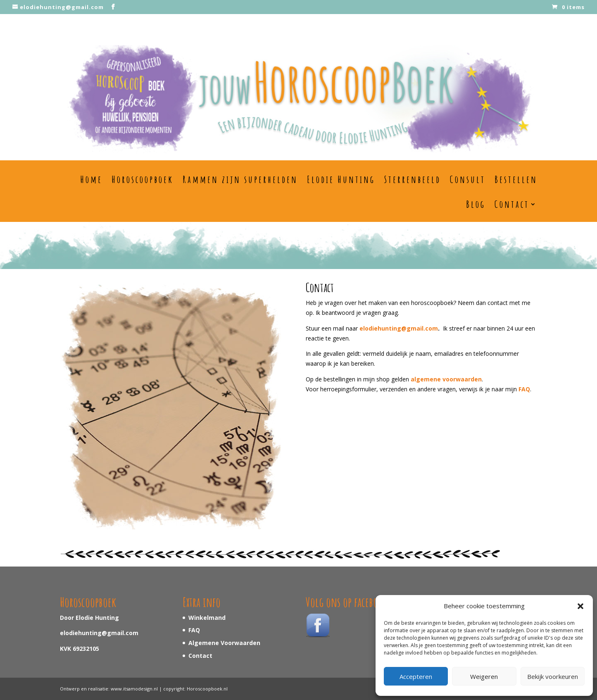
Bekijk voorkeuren (553, 676)
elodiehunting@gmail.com (399, 328)
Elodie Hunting (341, 180)
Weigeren (484, 676)
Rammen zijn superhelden (240, 180)
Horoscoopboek (143, 180)
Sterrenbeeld (413, 180)
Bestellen (516, 180)
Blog (476, 205)
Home (91, 180)
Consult (468, 180)
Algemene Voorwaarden (224, 643)
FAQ (194, 630)
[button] (580, 606)
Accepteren (416, 676)
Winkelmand (207, 618)
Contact (512, 205)
